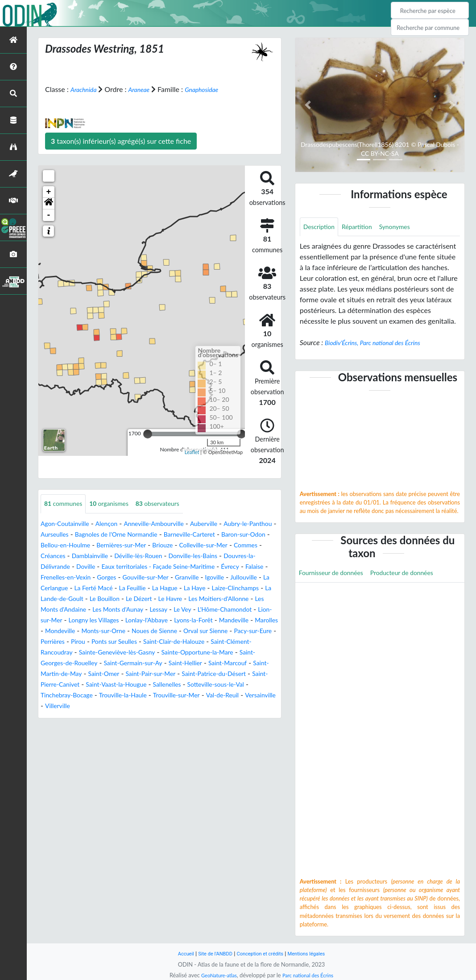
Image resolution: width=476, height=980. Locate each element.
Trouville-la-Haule (158, 717)
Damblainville (192, 557)
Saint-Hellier (167, 685)
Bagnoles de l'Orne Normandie (159, 535)
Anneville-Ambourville (170, 524)
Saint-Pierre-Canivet (77, 707)
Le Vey (201, 621)
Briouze (237, 546)
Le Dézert (120, 610)
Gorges (248, 578)
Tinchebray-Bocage (94, 717)
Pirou (218, 653)
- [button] (49, 215)
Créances (151, 557)
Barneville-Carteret (243, 535)
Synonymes (407, 227)
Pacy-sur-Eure (148, 653)
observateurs (173, 504)
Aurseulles (89, 535)
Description (321, 227)
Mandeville (89, 642)
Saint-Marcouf (215, 685)
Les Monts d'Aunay (129, 621)
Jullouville (178, 589)
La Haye (150, 599)
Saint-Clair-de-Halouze (104, 664)
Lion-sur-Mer (104, 632)
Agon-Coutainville (69, 524)
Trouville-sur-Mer (219, 717)
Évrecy (129, 578)
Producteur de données (417, 575)
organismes (118, 504)
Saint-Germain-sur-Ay (108, 685)
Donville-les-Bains (73, 567)
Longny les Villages (160, 632)
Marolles (125, 642)
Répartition (364, 227)
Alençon (115, 524)
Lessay (175, 621)
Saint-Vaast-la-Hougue (150, 707)
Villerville (118, 728)
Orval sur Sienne (93, 653)
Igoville (145, 589)
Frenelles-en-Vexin (202, 578)
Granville (114, 589)
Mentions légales (314, 953)
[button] (49, 204)
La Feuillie (80, 599)
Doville (196, 567)
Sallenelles (208, 707)
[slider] (148, 434)
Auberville (226, 524)
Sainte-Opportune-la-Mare (155, 674)
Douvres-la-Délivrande (143, 567)
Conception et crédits (261, 953)
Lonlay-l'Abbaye (220, 632)
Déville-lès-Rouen (248, 557)
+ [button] (49, 192)
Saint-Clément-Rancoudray (188, 664)
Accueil (177, 953)
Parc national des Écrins (310, 975)
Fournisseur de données (336, 575)
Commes (116, 557)
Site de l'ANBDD (210, 953)
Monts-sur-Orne (211, 642)
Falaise (156, 578)
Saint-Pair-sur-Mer (166, 696)
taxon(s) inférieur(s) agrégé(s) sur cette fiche (121, 141)
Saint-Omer (113, 696)
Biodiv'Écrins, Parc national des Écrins (380, 344)
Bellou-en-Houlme (127, 546)
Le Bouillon (82, 610)
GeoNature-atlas (215, 975)
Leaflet (192, 452)
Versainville (80, 728)
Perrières (190, 653)
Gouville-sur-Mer (67, 589)
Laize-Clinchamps (196, 599)
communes (66, 504)
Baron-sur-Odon (66, 546)
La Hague (116, 599)
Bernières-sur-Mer (190, 546)
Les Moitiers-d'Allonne (211, 610)
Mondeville (162, 642)
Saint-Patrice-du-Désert (238, 696)
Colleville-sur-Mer (68, 557)
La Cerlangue (220, 589)
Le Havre (156, 610)
